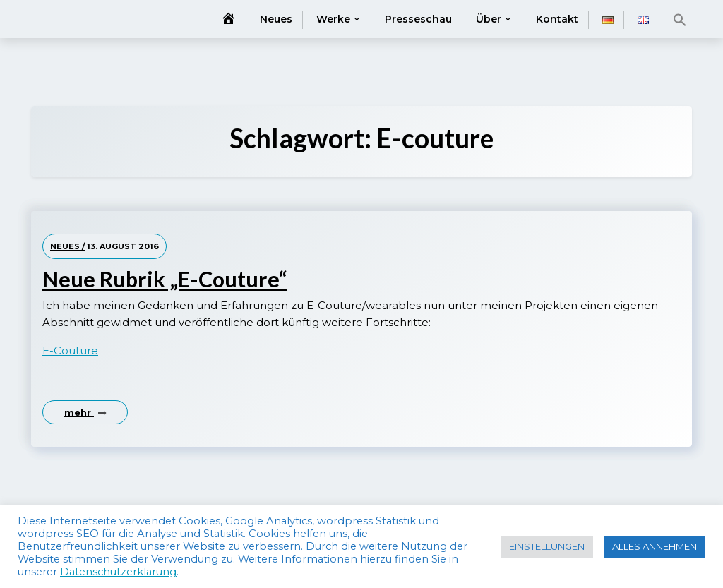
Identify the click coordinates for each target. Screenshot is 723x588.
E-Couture (70, 350)
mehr (85, 412)
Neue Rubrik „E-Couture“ (165, 279)
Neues (276, 19)
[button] (680, 20)
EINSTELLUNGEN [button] (547, 546)
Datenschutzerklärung (118, 572)
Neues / (67, 246)
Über (489, 19)
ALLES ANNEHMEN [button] (655, 546)
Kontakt (557, 19)
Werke (333, 19)
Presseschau (418, 19)
